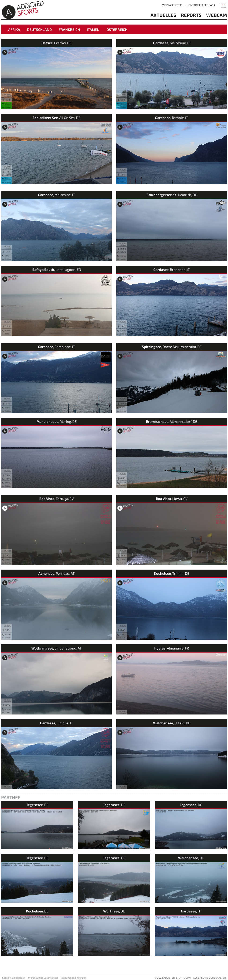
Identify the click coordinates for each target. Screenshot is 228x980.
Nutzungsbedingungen (73, 978)
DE (223, 5)
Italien (93, 29)
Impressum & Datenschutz (43, 978)
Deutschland (39, 29)
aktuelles (163, 15)
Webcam (217, 15)
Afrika (14, 29)
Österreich (117, 29)
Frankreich (69, 29)
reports (191, 15)
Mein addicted (172, 5)
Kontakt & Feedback (201, 5)
